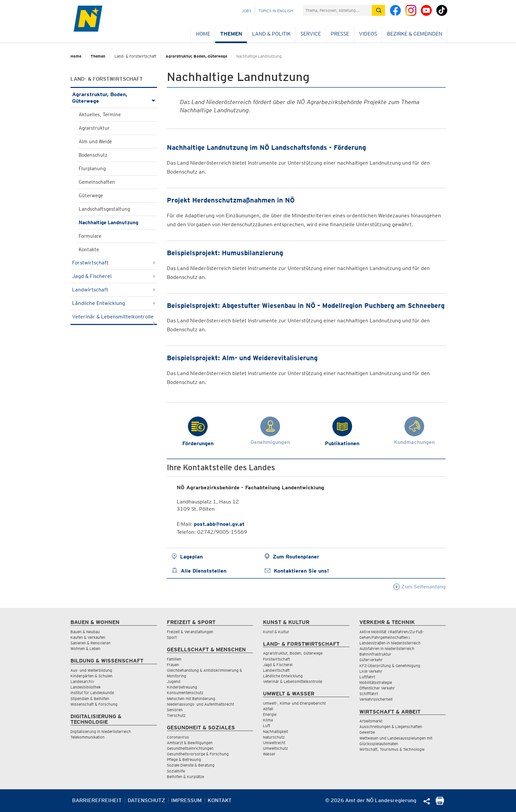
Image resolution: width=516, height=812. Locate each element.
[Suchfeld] (337, 10)
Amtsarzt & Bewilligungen (190, 743)
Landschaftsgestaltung (104, 209)
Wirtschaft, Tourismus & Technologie (392, 749)
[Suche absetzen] (378, 10)
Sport (172, 637)
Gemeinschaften (97, 182)
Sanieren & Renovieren (90, 643)
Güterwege (91, 196)
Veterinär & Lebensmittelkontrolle (114, 319)
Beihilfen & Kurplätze (185, 777)
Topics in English (276, 11)
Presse (340, 34)
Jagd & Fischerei (114, 276)
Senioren (175, 710)
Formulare (90, 236)
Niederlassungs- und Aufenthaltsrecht (200, 704)
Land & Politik (271, 34)
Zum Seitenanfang (419, 587)
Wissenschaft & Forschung (94, 704)
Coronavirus (178, 737)
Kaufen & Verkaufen (88, 637)
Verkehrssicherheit (376, 699)
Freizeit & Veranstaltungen (190, 632)
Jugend (174, 681)
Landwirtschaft (114, 290)
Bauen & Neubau (85, 632)
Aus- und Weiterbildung (91, 670)
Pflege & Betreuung (184, 759)
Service (311, 34)
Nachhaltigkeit (275, 731)
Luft (267, 726)
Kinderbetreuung (182, 687)
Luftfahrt (367, 677)
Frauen (173, 665)
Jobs (246, 11)
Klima (268, 720)
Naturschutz (274, 737)
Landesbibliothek (86, 687)
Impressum (186, 800)
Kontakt (220, 800)
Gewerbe (367, 732)
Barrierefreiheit (97, 800)
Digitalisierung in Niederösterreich (101, 731)
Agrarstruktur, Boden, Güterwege (196, 56)
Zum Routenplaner (296, 557)
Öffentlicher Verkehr (377, 688)
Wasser (269, 754)
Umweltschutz (275, 748)
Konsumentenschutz (185, 693)
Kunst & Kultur (276, 632)
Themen (231, 34)
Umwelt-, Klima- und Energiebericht (294, 703)
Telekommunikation (88, 737)
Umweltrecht (274, 743)
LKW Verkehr (371, 671)
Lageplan (191, 557)
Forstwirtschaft (114, 263)
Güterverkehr (371, 660)
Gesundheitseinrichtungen (190, 748)
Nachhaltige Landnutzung (108, 223)
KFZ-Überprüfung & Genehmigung (390, 666)
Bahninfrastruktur (375, 654)
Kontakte (89, 250)
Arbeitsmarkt (371, 721)
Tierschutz (176, 715)
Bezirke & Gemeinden (415, 34)
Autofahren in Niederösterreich (387, 649)
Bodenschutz (93, 155)
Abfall (268, 709)
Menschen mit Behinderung (191, 699)
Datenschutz (146, 800)
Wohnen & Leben (85, 649)
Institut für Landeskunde (92, 693)
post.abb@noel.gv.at (219, 524)
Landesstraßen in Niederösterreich (390, 643)
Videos (368, 34)
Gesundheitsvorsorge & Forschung (198, 754)
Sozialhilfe (176, 771)
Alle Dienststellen (204, 571)
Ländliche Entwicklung (114, 303)
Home (203, 34)
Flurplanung (92, 169)
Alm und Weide (95, 142)
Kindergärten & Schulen (91, 676)
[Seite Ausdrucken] (440, 803)
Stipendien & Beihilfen (90, 699)
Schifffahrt (369, 694)
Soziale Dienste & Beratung (191, 765)
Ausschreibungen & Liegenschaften (391, 727)
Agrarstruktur (94, 128)
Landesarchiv (82, 681)
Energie (270, 714)
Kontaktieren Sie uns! (301, 571)
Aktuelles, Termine (100, 115)
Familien (174, 659)
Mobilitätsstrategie (376, 682)
